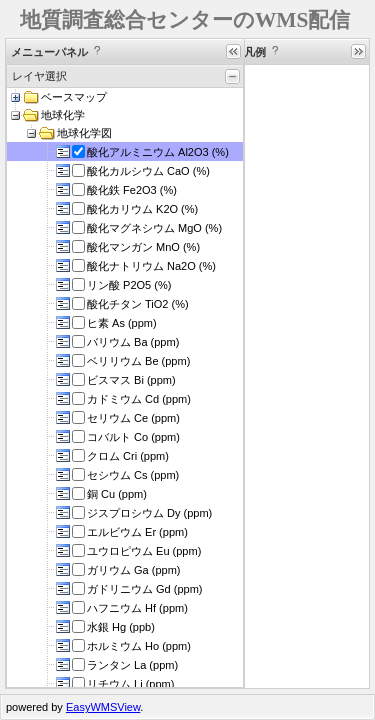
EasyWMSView (103, 707)
